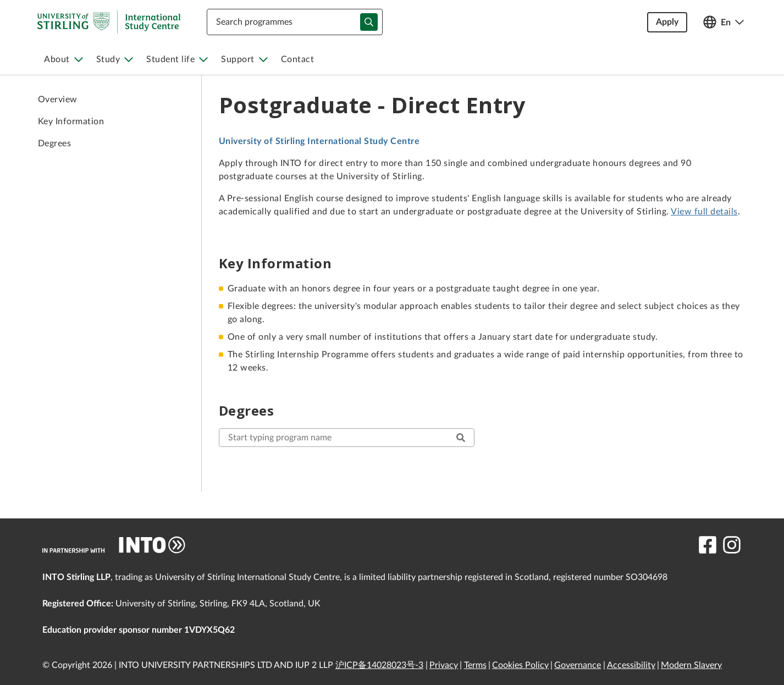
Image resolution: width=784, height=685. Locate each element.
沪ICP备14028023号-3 (379, 665)
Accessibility (631, 665)
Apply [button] (667, 22)
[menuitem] (64, 59)
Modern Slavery (691, 665)
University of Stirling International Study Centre (319, 141)
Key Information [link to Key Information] (71, 121)
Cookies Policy (520, 665)
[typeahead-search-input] (369, 22)
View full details (704, 212)
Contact (298, 59)
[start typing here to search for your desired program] (347, 438)
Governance (578, 665)
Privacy (444, 665)
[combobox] (295, 22)
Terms (475, 665)
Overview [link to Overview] (58, 100)
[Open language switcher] (724, 22)
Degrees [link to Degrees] (54, 143)
